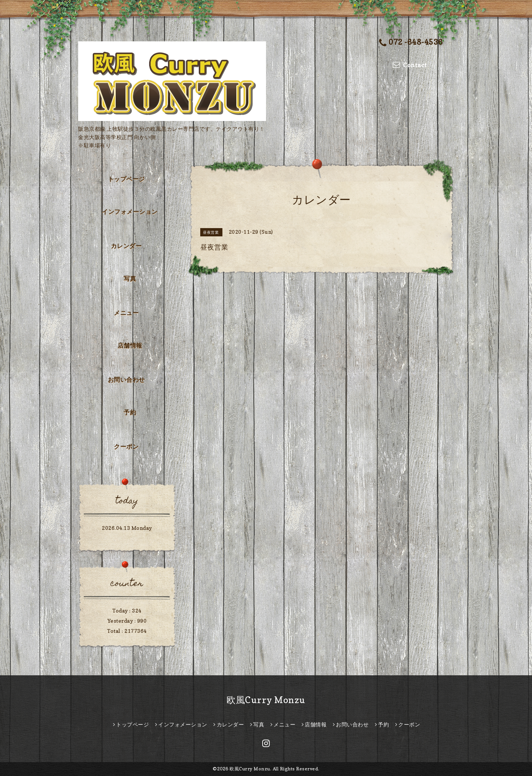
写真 (130, 278)
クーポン (126, 446)
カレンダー (126, 246)
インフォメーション (130, 212)
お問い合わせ (126, 380)
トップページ (126, 179)
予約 (130, 412)
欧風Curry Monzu (266, 700)
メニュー (126, 313)
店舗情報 (130, 345)
